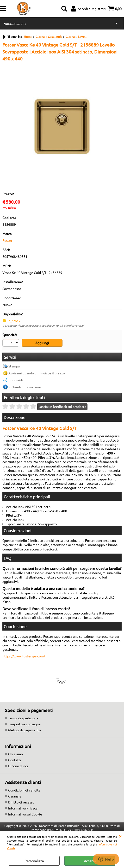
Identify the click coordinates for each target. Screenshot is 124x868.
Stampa (14, 366)
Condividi (16, 380)
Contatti (15, 760)
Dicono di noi (18, 766)
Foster (7, 240)
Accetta (90, 861)
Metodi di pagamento (25, 730)
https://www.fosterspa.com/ (24, 656)
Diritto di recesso (21, 802)
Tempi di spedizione (23, 718)
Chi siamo (15, 754)
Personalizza (34, 861)
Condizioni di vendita (24, 790)
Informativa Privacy (23, 808)
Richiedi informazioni (25, 387)
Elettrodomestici (15, 24)
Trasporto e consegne (24, 724)
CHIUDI (120, 836)
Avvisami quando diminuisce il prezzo (37, 373)
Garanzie (15, 796)
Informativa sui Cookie (25, 814)
